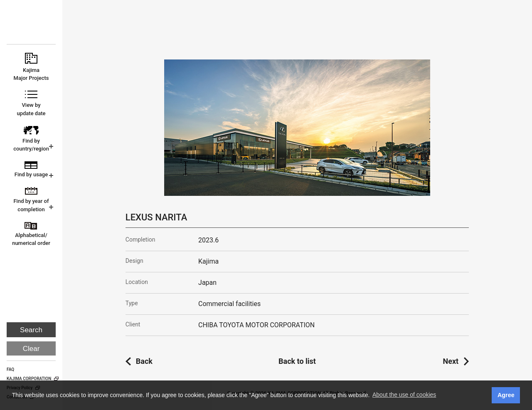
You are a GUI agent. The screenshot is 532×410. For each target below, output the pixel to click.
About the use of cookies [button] (404, 395)
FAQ (10, 369)
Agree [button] (506, 395)
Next (451, 361)
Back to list (297, 361)
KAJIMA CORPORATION (32, 26)
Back (144, 361)
